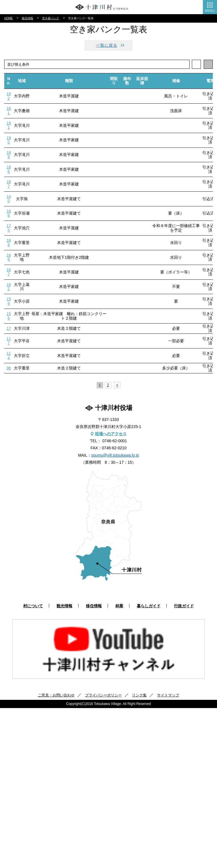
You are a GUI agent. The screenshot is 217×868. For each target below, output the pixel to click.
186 (9, 373)
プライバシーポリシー (103, 855)
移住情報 (14, 50)
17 (9, 488)
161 (9, 271)
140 (9, 359)
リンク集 (139, 855)
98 (9, 528)
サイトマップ (168, 855)
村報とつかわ (18, 102)
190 (9, 300)
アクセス (108, 118)
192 (9, 256)
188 (9, 329)
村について (16, 31)
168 (9, 403)
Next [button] (212, 810)
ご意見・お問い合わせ (56, 855)
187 (9, 344)
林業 (10, 59)
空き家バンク (51, 178)
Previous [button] (5, 810)
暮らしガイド (18, 83)
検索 (208, 133)
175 (9, 388)
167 (9, 432)
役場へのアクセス (111, 594)
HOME (8, 178)
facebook (97, 150)
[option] (108, 809)
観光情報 (14, 40)
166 (9, 417)
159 (9, 461)
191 (9, 285)
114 (9, 515)
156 (9, 476)
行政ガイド (16, 93)
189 (9, 315)
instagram (120, 150)
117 (9, 501)
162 (9, 447)
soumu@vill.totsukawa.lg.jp (115, 615)
